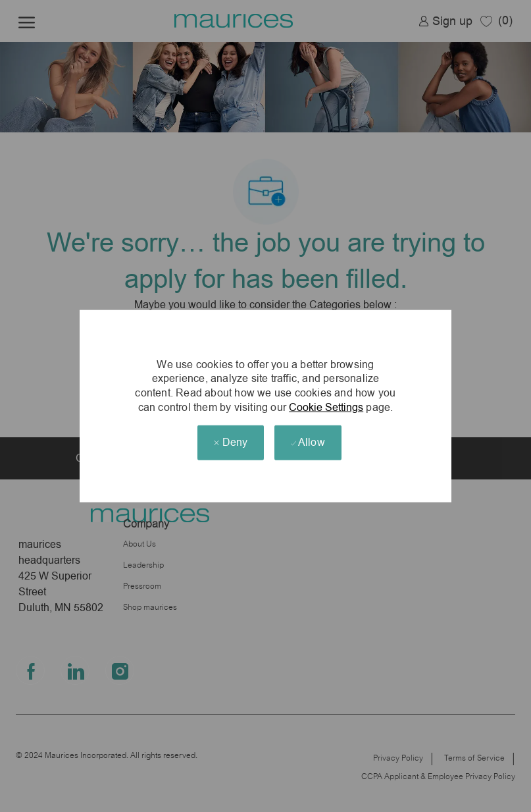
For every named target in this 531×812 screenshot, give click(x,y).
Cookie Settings (326, 407)
